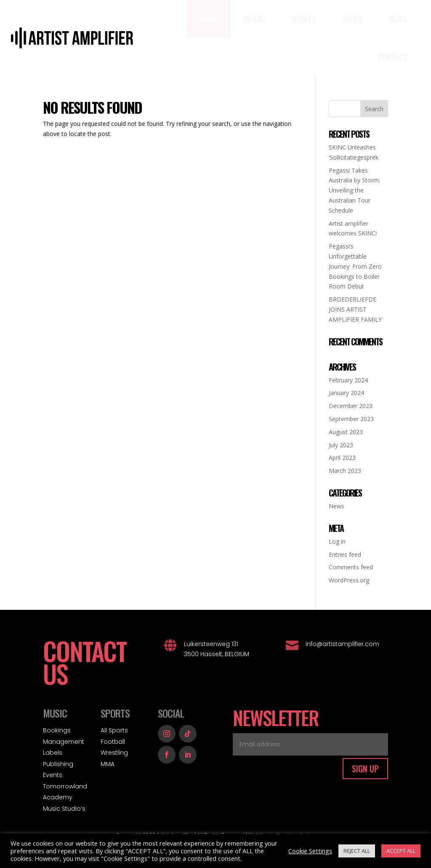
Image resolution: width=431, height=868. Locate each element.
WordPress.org (349, 580)
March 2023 (345, 471)
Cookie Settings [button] (310, 851)
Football (113, 742)
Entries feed (345, 554)
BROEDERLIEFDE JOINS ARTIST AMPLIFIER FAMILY (355, 309)
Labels (53, 753)
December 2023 (351, 406)
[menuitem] (209, 19)
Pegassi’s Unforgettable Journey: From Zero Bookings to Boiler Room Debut (355, 266)
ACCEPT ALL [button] (401, 851)
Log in (337, 541)
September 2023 (351, 419)
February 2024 (348, 380)
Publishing (58, 764)
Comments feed (351, 567)
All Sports (114, 730)
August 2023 (346, 432)
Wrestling (114, 753)
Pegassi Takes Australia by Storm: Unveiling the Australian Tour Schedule (354, 190)
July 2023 (341, 445)
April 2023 (342, 458)
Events (53, 775)
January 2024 (346, 393)
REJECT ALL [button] (357, 851)
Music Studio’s (64, 809)
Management (64, 742)
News (337, 506)
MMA (108, 764)
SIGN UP (365, 769)
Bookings (57, 730)
